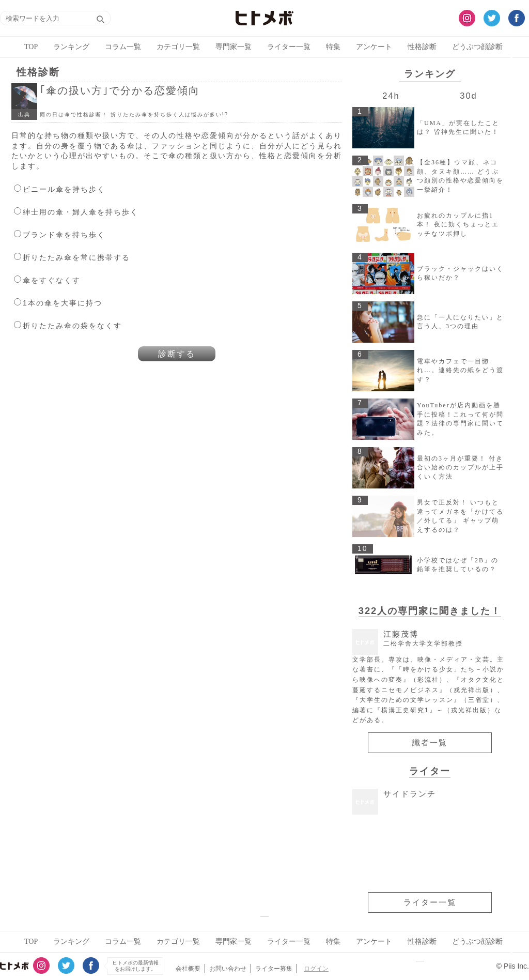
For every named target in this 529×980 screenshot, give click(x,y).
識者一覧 (430, 743)
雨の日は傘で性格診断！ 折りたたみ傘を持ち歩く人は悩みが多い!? (134, 114)
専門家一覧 (234, 47)
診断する (177, 354)
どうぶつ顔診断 (477, 47)
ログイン (316, 969)
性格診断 (422, 47)
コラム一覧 (123, 47)
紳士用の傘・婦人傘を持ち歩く (81, 212)
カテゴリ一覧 (178, 47)
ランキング (71, 47)
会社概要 (188, 969)
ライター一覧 (289, 47)
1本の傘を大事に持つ (63, 303)
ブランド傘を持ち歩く (64, 235)
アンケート (374, 47)
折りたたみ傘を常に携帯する (76, 257)
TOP (31, 47)
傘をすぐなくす (52, 280)
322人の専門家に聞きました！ (430, 611)
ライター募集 (274, 969)
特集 (333, 47)
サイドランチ (410, 794)
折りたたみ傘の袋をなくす (72, 326)
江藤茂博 (423, 639)
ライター (430, 771)
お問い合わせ (228, 969)
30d (468, 96)
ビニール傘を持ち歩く (64, 189)
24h (391, 96)
